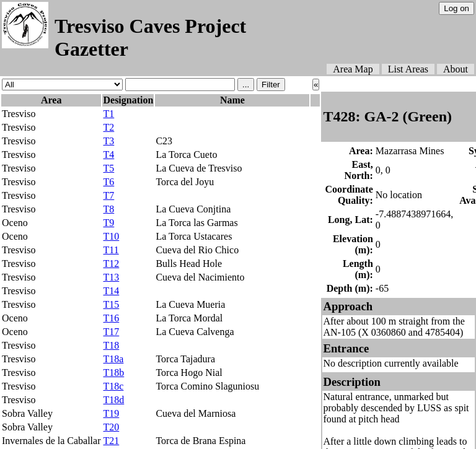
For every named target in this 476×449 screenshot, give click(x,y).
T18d (113, 400)
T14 (111, 291)
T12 (111, 264)
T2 (108, 127)
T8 (108, 209)
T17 (111, 332)
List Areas (408, 69)
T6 (108, 182)
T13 (111, 277)
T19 (111, 413)
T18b (113, 373)
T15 (111, 304)
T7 (108, 195)
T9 (108, 223)
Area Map (353, 69)
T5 (108, 168)
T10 (111, 236)
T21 (111, 441)
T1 (108, 114)
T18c (113, 386)
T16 (111, 318)
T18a (113, 359)
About (456, 69)
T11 (111, 250)
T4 (108, 155)
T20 (111, 427)
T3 (108, 141)
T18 (111, 345)
